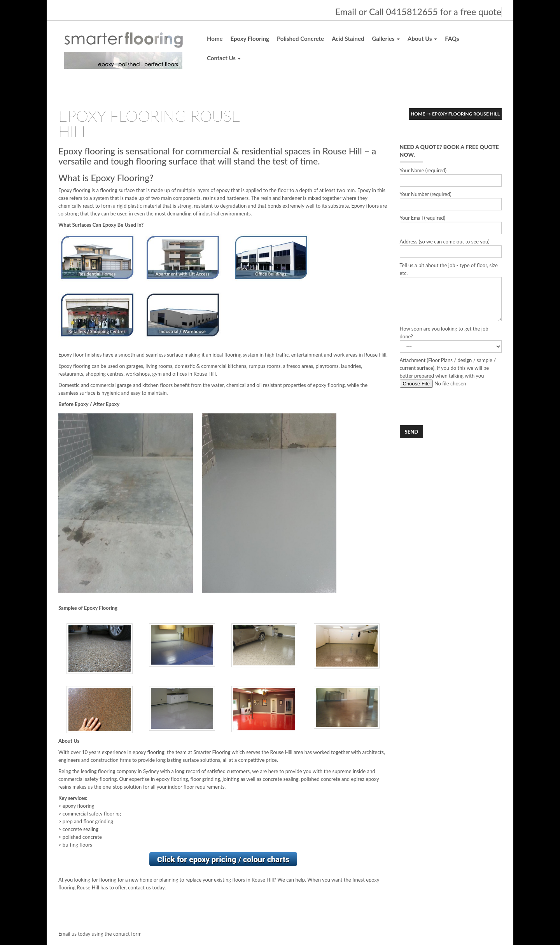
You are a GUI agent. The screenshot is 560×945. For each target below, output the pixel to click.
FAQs (452, 38)
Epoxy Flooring (250, 38)
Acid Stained (348, 38)
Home (215, 38)
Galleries (386, 38)
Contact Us (224, 58)
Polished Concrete (300, 38)
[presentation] (459, 406)
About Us (422, 38)
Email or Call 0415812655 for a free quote (418, 12)
